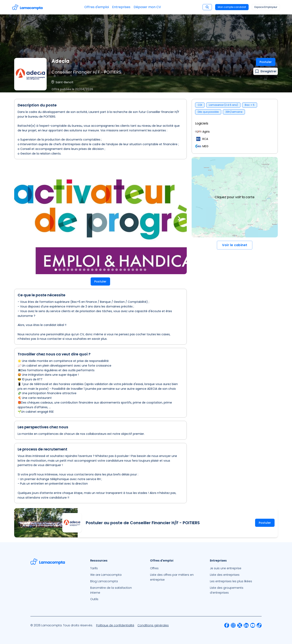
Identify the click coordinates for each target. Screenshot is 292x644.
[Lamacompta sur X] (240, 625)
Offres (154, 568)
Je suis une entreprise (226, 568)
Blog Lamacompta (104, 581)
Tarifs (94, 568)
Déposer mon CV (147, 7)
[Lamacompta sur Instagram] (233, 625)
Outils (94, 599)
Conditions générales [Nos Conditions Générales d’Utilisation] (153, 625)
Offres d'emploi (97, 7)
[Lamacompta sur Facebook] (227, 625)
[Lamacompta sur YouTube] (253, 625)
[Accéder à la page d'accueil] (27, 7)
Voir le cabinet (235, 245)
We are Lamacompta (106, 575)
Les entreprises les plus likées (231, 581)
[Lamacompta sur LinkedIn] (246, 625)
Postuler (266, 62)
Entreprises (121, 7)
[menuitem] (116, 568)
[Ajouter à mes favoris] (266, 71)
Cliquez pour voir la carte (235, 197)
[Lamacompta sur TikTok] (259, 625)
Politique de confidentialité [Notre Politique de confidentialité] (115, 625)
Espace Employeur (266, 7)
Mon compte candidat (232, 7)
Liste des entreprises (225, 575)
